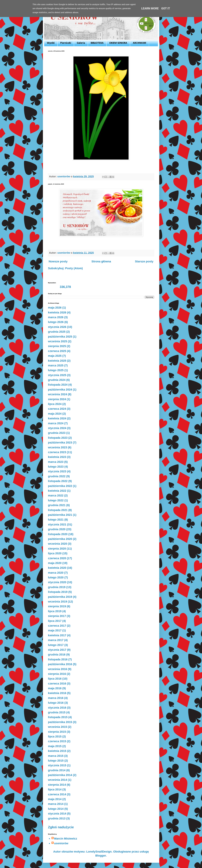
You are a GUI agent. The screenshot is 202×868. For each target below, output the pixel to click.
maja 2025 (55, 356)
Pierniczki (66, 43)
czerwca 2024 (57, 409)
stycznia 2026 (57, 327)
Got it (166, 8)
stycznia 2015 (57, 765)
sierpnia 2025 (57, 346)
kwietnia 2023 (57, 457)
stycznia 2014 (57, 814)
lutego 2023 (56, 467)
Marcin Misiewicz (66, 839)
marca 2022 (56, 495)
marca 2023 (56, 462)
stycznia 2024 (57, 428)
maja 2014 (55, 799)
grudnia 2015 (57, 712)
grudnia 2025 (57, 332)
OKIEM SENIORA (118, 43)
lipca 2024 (55, 404)
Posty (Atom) (74, 268)
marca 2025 (56, 365)
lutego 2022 (56, 500)
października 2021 (60, 515)
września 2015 (58, 727)
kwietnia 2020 (57, 568)
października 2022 (60, 486)
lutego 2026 (56, 322)
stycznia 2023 (57, 471)
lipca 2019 (55, 611)
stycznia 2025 (57, 375)
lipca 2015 (55, 736)
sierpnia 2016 (57, 674)
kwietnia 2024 (57, 418)
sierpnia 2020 (57, 549)
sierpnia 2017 (57, 616)
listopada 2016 (58, 659)
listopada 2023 (58, 438)
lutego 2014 (56, 809)
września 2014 (58, 780)
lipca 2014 (55, 789)
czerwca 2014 (57, 794)
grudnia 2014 (57, 770)
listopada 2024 (58, 385)
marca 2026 (56, 317)
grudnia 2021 (57, 505)
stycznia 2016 (57, 708)
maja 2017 (55, 630)
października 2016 (60, 664)
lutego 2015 (56, 761)
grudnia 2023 (57, 433)
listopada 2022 (58, 481)
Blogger (101, 856)
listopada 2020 (58, 534)
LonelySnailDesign (99, 852)
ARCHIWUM (139, 43)
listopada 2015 (58, 717)
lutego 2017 (56, 645)
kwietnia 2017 (57, 635)
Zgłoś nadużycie (61, 827)
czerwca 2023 (57, 452)
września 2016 (58, 669)
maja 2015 (55, 746)
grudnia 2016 (57, 655)
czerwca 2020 (57, 558)
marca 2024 (56, 423)
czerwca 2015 (57, 741)
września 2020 (58, 544)
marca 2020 (56, 573)
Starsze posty (144, 261)
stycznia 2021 (57, 524)
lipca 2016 (55, 679)
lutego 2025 (56, 370)
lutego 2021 (56, 520)
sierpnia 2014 (57, 785)
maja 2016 (55, 688)
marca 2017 (56, 640)
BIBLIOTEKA (97, 43)
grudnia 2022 (57, 476)
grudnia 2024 (57, 380)
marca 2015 (56, 756)
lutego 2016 (56, 703)
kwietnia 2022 (57, 491)
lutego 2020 (56, 577)
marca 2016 (56, 698)
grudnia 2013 (57, 818)
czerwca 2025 (57, 351)
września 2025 (58, 341)
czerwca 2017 (57, 626)
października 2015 (60, 722)
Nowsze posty (58, 261)
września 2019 (58, 602)
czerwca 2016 (57, 684)
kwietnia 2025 (57, 361)
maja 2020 (55, 563)
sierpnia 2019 (57, 606)
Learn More (150, 8)
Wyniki (51, 43)
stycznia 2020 (57, 582)
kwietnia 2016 (57, 693)
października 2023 (60, 443)
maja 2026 (55, 308)
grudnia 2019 (57, 587)
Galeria (81, 43)
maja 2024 (55, 414)
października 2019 (60, 597)
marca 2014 (56, 804)
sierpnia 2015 (57, 732)
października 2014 (60, 775)
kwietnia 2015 (57, 751)
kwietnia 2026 (57, 312)
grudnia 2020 (57, 529)
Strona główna (101, 261)
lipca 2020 (55, 553)
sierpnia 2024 (57, 399)
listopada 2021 (58, 510)
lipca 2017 (55, 621)
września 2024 (58, 394)
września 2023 (58, 447)
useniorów (61, 843)
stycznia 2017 (57, 650)
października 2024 (60, 390)
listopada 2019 (58, 592)
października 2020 (60, 539)
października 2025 (60, 337)
